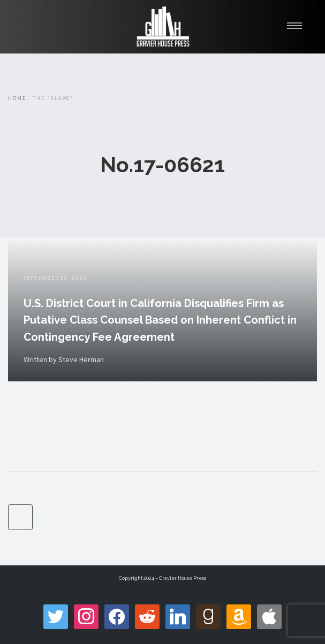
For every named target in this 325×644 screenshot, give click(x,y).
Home (17, 98)
